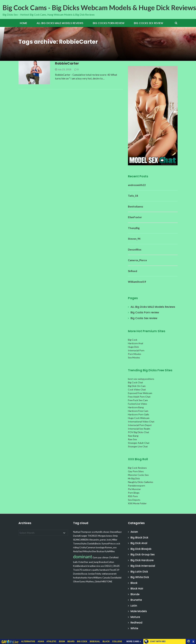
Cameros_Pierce (137, 260)
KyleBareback (80, 566)
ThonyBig (134, 228)
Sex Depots (134, 500)
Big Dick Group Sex (143, 554)
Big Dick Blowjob (141, 549)
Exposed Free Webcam (140, 393)
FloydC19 (114, 570)
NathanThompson (82, 532)
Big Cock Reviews (137, 468)
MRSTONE (107, 581)
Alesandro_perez (97, 540)
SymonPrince (108, 544)
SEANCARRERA (81, 540)
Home (23, 23)
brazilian (92, 566)
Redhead (136, 623)
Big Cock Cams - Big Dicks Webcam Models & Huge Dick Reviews (99, 8)
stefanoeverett (109, 574)
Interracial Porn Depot (140, 425)
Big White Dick (140, 577)
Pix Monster (134, 489)
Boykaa (100, 551)
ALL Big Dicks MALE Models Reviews (60, 23)
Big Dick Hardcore (142, 560)
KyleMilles (110, 551)
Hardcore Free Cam (138, 411)
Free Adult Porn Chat (139, 397)
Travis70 (78, 570)
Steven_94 (134, 239)
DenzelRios (135, 250)
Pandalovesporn (137, 486)
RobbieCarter (67, 63)
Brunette (136, 600)
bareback (104, 570)
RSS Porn (133, 496)
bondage (100, 547)
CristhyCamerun (87, 547)
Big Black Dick (139, 538)
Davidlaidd (116, 578)
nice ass (100, 566)
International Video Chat (141, 422)
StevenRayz (116, 532)
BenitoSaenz (136, 206)
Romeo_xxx (111, 547)
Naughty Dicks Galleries (141, 482)
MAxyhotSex (90, 551)
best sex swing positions (141, 379)
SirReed (133, 271)
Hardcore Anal (135, 343)
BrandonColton (106, 562)
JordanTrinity (95, 574)
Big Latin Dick (139, 572)
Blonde (135, 594)
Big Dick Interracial (143, 566)
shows (106, 532)
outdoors (87, 570)
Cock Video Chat (137, 389)
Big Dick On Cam (137, 386)
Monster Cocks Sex (138, 475)
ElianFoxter (135, 217)
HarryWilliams (95, 578)
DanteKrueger (80, 536)
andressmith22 (137, 185)
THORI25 (92, 536)
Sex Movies (134, 357)
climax (105, 557)
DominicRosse (80, 574)
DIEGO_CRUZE (112, 566)
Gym (95, 557)
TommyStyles (80, 544)
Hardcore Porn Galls (139, 414)
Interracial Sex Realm (139, 429)
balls (75, 562)
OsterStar (83, 562)
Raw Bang (133, 436)
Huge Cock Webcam (139, 418)
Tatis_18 (133, 196)
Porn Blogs (134, 493)
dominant (83, 557)
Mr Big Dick (134, 478)
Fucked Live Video (138, 404)
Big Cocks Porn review (109, 23)
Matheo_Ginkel (93, 581)
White (134, 628)
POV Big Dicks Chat (139, 432)
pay (100, 557)
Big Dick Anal (139, 543)
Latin (134, 606)
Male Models (139, 611)
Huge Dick (133, 347)
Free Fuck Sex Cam (138, 400)
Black (134, 583)
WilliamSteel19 (137, 282)
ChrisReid (114, 557)
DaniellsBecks (94, 544)
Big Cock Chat (135, 382)
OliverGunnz (79, 581)
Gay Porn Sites (136, 471)
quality (96, 570)
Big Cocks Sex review (149, 23)
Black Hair (137, 589)
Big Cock (133, 340)
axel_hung (94, 562)
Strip (115, 536)
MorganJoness (105, 536)
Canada (106, 578)
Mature (135, 617)
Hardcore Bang (136, 407)
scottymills (97, 532)
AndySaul (78, 551)
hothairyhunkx (80, 578)
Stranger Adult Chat (139, 443)
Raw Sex (132, 439)
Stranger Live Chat (138, 446)
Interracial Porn (136, 350)
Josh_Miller (112, 540)
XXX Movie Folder (137, 503)
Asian (134, 532)
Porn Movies (135, 354)
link (193, 591)
